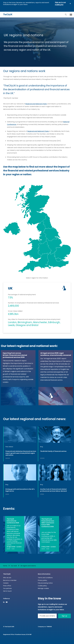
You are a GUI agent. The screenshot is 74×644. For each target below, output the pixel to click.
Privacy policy (42, 580)
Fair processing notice (45, 583)
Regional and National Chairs (36, 104)
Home (5, 566)
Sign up (64, 616)
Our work (14, 566)
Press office (7, 586)
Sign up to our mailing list (60, 4)
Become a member (10, 580)
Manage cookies (43, 588)
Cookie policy (42, 586)
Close (70, 4)
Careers (6, 583)
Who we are (7, 578)
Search (66, 15)
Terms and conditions (45, 578)
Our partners (7, 588)
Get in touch (7, 591)
